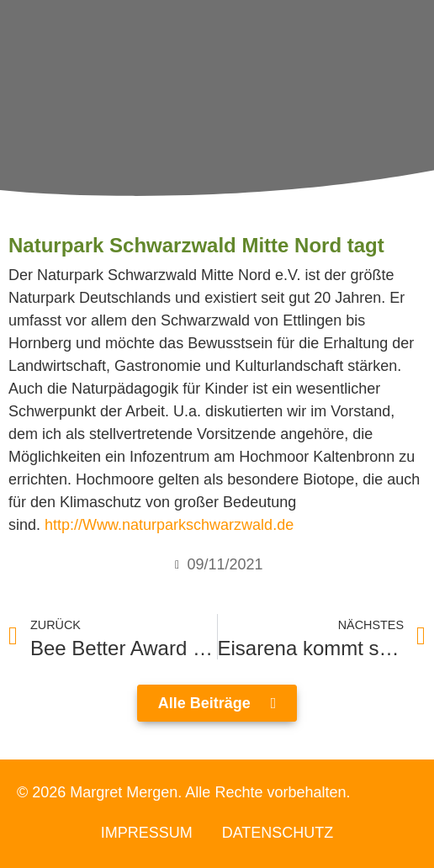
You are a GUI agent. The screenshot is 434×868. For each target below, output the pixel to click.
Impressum (147, 833)
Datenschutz (278, 833)
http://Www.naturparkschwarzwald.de (169, 525)
